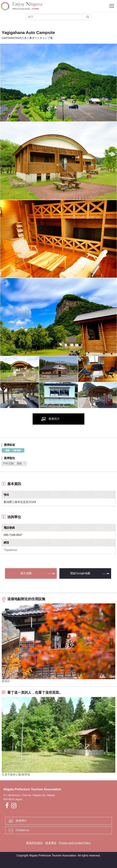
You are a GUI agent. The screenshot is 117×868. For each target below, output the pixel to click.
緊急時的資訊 (35, 843)
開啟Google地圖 (80, 573)
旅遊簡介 (21, 821)
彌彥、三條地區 (13, 450)
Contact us (22, 830)
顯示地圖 (26, 573)
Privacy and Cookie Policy (75, 843)
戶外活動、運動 (12, 464)
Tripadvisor (10, 550)
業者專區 (51, 843)
